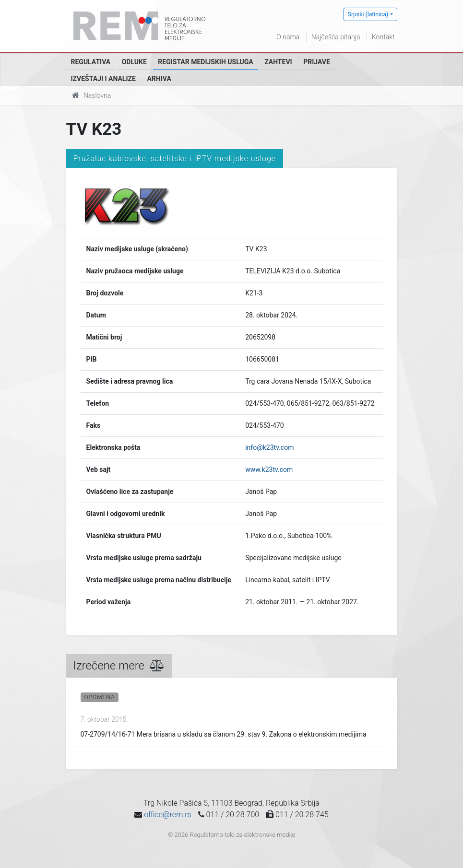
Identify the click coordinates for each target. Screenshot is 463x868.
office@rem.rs (167, 815)
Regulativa (91, 62)
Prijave (317, 62)
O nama (288, 37)
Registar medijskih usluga (205, 62)
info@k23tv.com (269, 447)
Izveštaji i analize (103, 79)
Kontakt (383, 37)
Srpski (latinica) (368, 14)
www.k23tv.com (269, 469)
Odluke (134, 62)
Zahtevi (278, 62)
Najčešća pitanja (336, 37)
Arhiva (159, 79)
